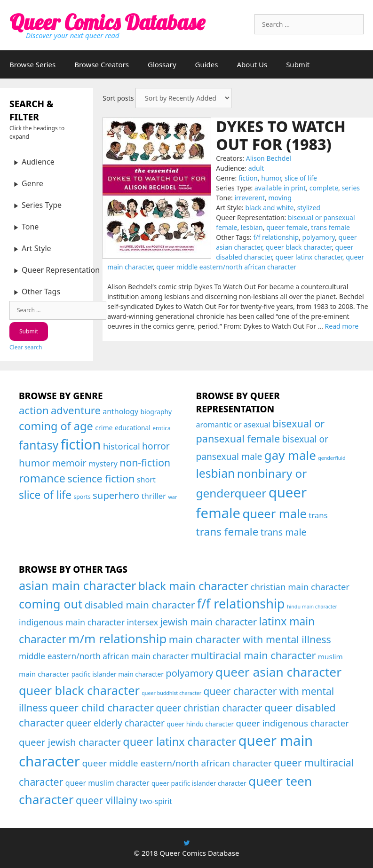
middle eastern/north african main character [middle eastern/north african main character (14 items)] (104, 656)
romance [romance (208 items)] (42, 478)
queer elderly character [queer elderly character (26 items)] (115, 723)
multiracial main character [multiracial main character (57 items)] (253, 655)
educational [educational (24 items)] (133, 428)
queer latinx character (309, 257)
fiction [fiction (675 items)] (81, 444)
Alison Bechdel (269, 158)
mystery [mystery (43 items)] (103, 463)
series (351, 188)
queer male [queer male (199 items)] (275, 513)
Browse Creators (102, 64)
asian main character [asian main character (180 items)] (78, 585)
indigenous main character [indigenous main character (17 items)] (72, 622)
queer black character (299, 247)
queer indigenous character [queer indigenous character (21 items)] (293, 723)
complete (324, 188)
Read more (342, 326)
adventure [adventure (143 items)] (76, 410)
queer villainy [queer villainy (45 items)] (107, 800)
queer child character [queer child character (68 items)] (102, 707)
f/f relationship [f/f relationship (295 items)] (241, 604)
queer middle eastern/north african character (226, 267)
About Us (252, 64)
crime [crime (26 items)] (104, 428)
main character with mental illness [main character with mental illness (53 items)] (250, 639)
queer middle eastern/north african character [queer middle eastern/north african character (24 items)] (177, 763)
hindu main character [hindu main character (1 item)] (312, 607)
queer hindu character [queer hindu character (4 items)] (200, 724)
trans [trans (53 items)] (318, 515)
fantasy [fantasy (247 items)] (39, 445)
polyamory (319, 237)
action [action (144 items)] (34, 410)
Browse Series (32, 64)
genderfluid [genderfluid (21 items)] (332, 458)
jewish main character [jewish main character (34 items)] (209, 622)
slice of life (301, 178)
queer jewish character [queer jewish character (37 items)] (70, 742)
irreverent (250, 198)
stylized (309, 208)
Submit (298, 64)
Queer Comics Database (107, 22)
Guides (207, 64)
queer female (287, 227)
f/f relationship (276, 237)
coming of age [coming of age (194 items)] (56, 426)
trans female (330, 227)
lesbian (252, 227)
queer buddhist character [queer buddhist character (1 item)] (171, 693)
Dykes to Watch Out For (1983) (281, 135)
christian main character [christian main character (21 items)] (300, 587)
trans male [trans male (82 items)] (284, 532)
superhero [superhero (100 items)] (116, 495)
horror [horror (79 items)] (156, 446)
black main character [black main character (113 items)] (193, 586)
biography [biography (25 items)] (156, 412)
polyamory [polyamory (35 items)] (189, 673)
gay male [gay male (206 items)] (290, 455)
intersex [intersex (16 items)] (143, 622)
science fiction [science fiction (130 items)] (101, 478)
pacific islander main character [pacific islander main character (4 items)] (118, 674)
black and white (269, 208)
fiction (248, 178)
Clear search (26, 347)
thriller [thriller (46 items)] (154, 496)
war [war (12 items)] (172, 497)
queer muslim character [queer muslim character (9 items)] (107, 783)
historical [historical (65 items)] (122, 446)
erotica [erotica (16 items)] (162, 428)
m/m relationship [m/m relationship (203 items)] (117, 639)
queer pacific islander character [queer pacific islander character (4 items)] (199, 783)
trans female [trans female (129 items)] (227, 532)
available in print (280, 188)
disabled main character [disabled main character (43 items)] (140, 605)
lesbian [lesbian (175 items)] (216, 473)
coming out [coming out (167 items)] (51, 604)
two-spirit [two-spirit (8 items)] (156, 801)
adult (256, 168)
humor (271, 178)
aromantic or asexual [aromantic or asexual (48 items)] (233, 425)
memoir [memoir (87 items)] (69, 463)
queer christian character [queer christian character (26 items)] (209, 708)
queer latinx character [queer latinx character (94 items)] (179, 742)
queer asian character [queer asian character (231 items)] (278, 672)
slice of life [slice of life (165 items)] (45, 495)
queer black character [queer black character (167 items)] (79, 690)
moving (280, 198)
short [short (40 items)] (146, 480)
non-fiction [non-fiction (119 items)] (145, 462)
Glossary (162, 64)
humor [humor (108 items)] (34, 463)
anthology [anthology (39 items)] (120, 411)
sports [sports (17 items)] (82, 497)
